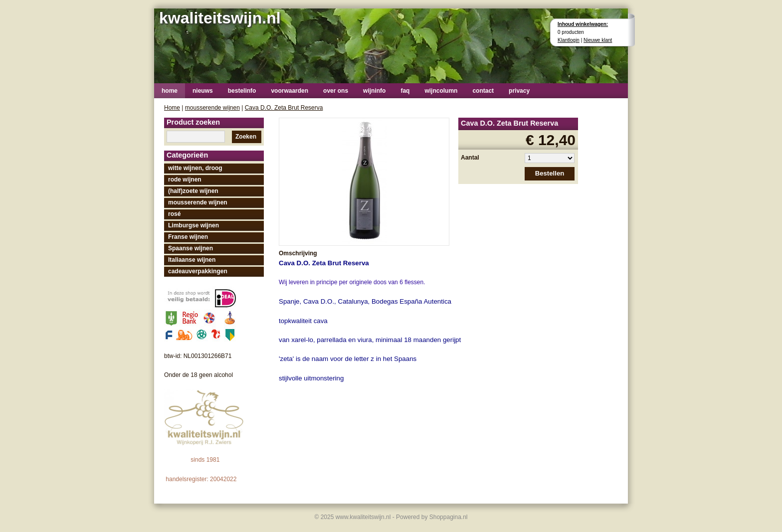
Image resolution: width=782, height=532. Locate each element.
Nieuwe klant (598, 40)
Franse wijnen (188, 237)
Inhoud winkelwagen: (583, 24)
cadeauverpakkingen (198, 271)
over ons (336, 91)
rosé (174, 214)
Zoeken (246, 137)
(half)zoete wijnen (193, 191)
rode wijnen (185, 179)
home (170, 91)
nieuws (203, 91)
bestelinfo (242, 91)
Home (172, 108)
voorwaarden (290, 91)
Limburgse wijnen (194, 225)
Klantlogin (569, 40)
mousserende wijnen (212, 108)
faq (405, 91)
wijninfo (374, 91)
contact (483, 91)
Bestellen (550, 173)
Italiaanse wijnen (192, 260)
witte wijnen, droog (195, 168)
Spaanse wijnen (191, 248)
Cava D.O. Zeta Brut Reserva (284, 108)
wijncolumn (441, 91)
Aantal (470, 158)
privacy (519, 91)
